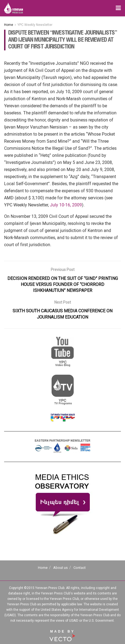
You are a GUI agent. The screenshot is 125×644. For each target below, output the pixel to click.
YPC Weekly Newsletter (35, 25)
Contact (80, 568)
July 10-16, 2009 (66, 205)
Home (9, 25)
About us (60, 568)
